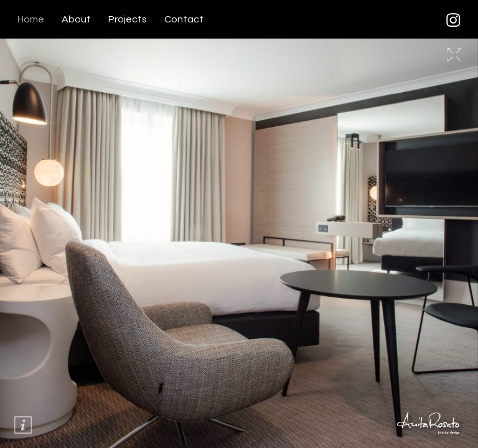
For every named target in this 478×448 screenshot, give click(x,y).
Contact (184, 19)
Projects (128, 19)
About (76, 19)
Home (31, 19)
